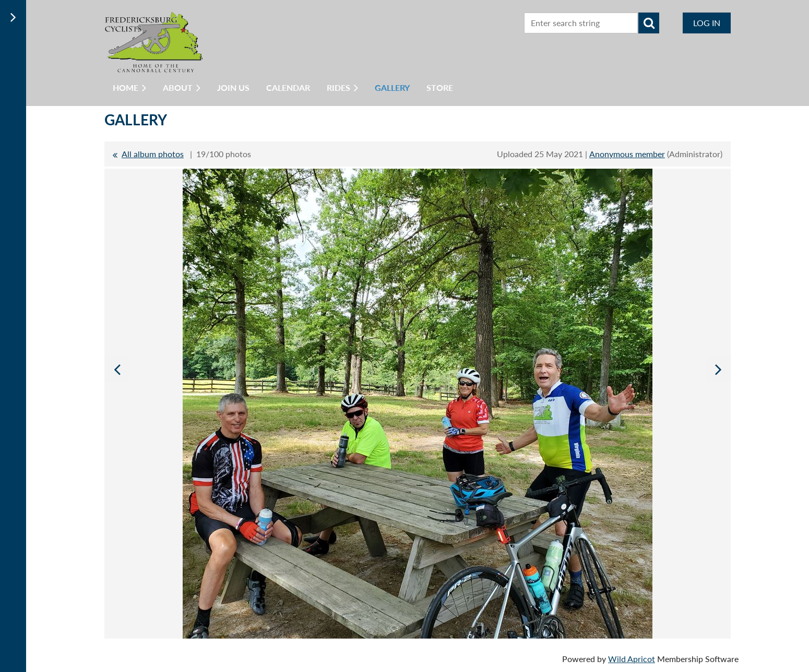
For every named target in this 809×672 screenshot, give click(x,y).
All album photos (153, 154)
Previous (117, 369)
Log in (707, 23)
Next (718, 369)
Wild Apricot (632, 659)
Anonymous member (627, 154)
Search (649, 23)
